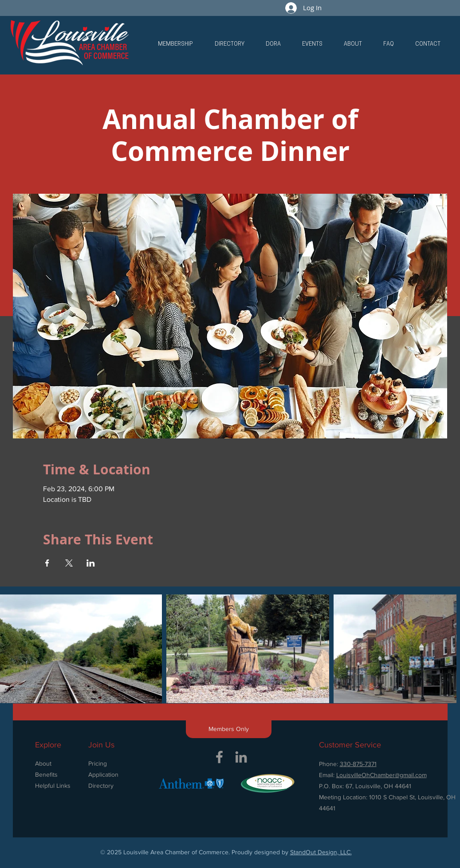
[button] (175, 44)
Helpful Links (53, 786)
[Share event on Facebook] (47, 563)
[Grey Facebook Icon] (219, 757)
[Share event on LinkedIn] (91, 563)
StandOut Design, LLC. (321, 852)
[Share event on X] (69, 563)
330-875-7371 (358, 764)
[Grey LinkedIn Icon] (241, 757)
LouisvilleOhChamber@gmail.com (381, 775)
